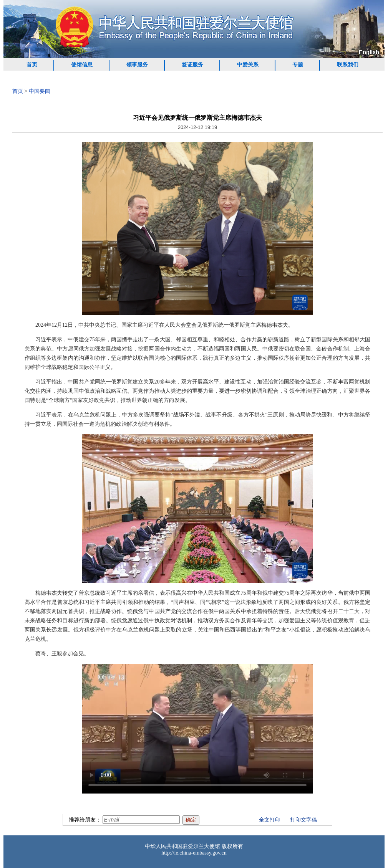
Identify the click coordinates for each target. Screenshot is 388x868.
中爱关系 (248, 65)
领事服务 (137, 65)
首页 (32, 65)
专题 (298, 65)
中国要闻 (40, 91)
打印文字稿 (303, 820)
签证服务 (192, 65)
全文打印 (270, 820)
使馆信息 (82, 65)
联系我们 (348, 65)
